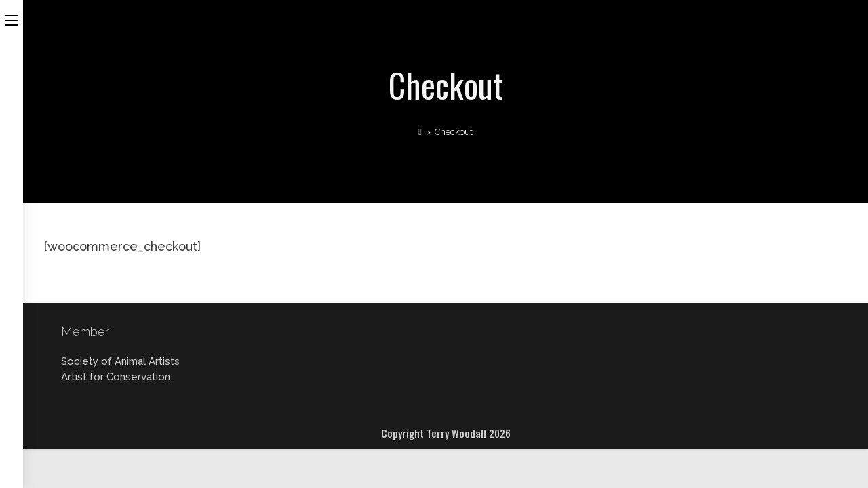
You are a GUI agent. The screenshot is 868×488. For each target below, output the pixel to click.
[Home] (420, 132)
